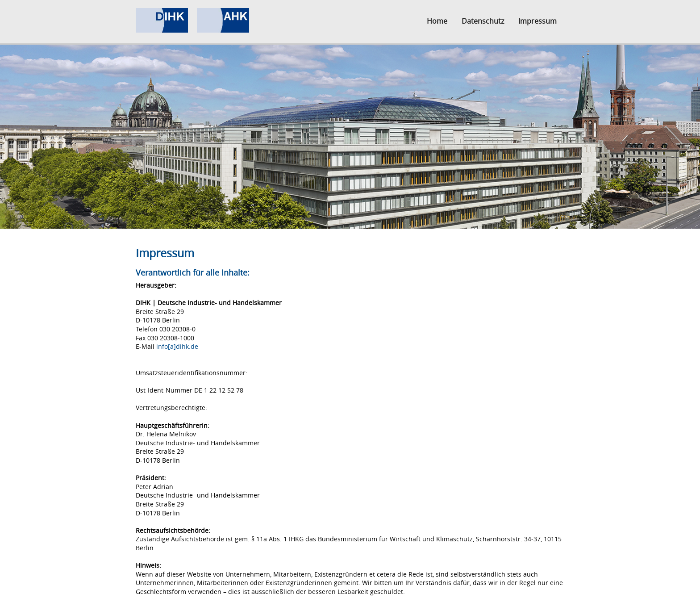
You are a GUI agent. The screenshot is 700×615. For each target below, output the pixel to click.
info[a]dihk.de (177, 346)
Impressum (537, 21)
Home (437, 21)
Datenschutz (483, 21)
